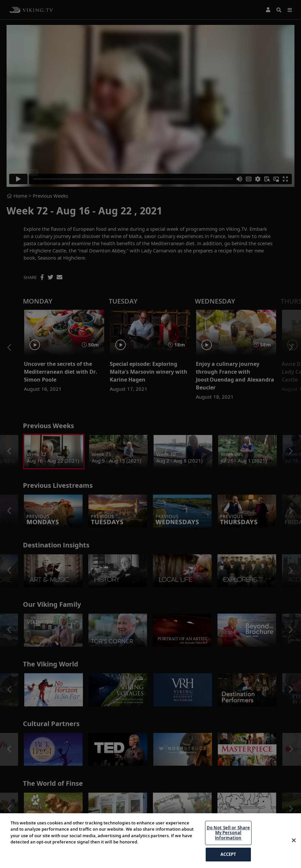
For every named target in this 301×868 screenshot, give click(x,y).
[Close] (294, 856)
